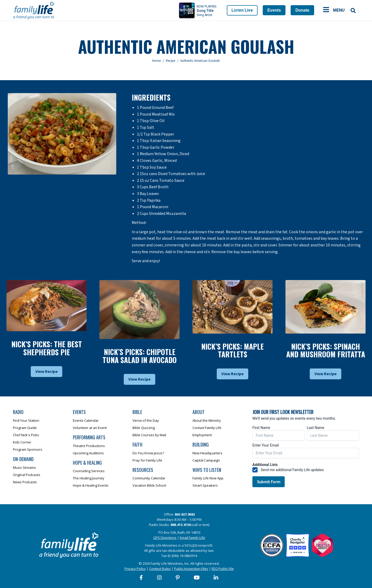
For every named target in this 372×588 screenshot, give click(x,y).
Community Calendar (149, 478)
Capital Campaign (206, 460)
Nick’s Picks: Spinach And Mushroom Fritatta (326, 350)
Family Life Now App (208, 478)
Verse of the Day (146, 420)
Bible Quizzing (144, 428)
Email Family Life (192, 538)
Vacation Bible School (149, 485)
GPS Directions (165, 538)
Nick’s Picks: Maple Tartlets (233, 350)
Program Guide (25, 428)
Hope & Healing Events (91, 485)
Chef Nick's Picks (26, 435)
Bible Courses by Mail (149, 435)
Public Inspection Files (191, 569)
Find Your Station (26, 420)
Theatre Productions (89, 446)
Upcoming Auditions (88, 453)
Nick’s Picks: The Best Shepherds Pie (47, 348)
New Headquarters (207, 453)
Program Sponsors (28, 449)
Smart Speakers (205, 485)
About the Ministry (207, 420)
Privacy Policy (135, 569)
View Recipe (47, 372)
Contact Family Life (207, 428)
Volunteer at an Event (90, 428)
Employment (202, 435)
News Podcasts (25, 482)
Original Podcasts (27, 475)
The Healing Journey (89, 478)
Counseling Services (89, 471)
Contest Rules (160, 569)
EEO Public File (223, 569)
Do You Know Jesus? (148, 453)
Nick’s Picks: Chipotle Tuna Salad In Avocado (140, 356)
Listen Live (242, 10)
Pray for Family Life (147, 460)
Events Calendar (86, 420)
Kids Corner (22, 442)
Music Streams (24, 468)
